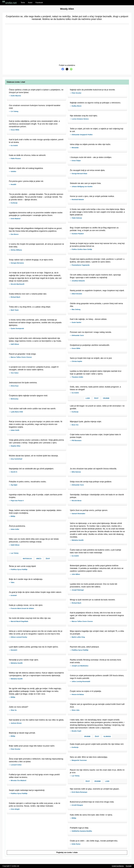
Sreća (39, 559)
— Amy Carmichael (16, 459)
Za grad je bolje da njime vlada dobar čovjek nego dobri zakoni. (35, 592)
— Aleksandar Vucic (77, 335)
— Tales (12, 582)
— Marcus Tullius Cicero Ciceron (20, 357)
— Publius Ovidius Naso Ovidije (81, 249)
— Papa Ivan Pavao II (16, 501)
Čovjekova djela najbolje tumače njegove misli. (28, 396)
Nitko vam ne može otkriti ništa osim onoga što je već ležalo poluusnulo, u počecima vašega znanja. (34, 540)
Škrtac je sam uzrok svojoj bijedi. (23, 566)
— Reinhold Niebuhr (77, 200)
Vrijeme (106, 398)
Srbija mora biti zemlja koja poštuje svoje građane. (91, 482)
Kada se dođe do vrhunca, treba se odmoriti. (27, 155)
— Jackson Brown (15, 723)
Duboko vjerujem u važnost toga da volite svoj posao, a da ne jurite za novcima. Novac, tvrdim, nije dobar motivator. (35, 805)
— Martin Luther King (77, 637)
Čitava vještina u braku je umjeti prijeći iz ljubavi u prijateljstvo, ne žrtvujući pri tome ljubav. (36, 91)
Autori (30, 3)
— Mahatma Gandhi (16, 663)
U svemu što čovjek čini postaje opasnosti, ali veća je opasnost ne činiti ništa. (36, 245)
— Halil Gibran (14, 344)
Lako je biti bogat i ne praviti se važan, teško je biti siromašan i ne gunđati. (97, 407)
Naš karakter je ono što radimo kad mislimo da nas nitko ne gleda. (36, 720)
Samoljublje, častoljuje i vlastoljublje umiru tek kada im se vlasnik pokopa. (97, 496)
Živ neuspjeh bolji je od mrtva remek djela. (88, 170)
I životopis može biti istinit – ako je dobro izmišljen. (91, 157)
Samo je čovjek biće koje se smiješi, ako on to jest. (91, 358)
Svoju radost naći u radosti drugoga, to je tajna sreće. (31, 260)
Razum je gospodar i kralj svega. (23, 354)
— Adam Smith (14, 430)
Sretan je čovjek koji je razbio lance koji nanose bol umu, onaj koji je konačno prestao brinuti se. (97, 245)
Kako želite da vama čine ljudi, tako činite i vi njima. (91, 815)
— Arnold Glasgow (76, 805)
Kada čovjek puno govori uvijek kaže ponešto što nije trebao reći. (97, 744)
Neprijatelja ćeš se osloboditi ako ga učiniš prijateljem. (31, 469)
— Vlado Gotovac (76, 218)
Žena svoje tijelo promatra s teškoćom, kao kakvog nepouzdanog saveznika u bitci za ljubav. (36, 760)
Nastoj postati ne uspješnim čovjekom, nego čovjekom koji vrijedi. (97, 290)
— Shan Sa (13, 710)
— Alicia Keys (14, 386)
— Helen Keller (14, 529)
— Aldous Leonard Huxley (18, 637)
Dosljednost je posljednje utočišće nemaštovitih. (90, 345)
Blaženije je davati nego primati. (22, 733)
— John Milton (75, 574)
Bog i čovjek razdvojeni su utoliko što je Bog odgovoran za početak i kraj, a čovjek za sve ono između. (94, 229)
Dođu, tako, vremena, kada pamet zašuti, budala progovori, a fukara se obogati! (95, 388)
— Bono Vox (74, 425)
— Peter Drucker (76, 93)
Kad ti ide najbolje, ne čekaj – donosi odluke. (89, 319)
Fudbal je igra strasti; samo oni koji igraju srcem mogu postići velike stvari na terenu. (34, 776)
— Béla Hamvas (75, 472)
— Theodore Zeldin (77, 377)
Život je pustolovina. (17, 526)
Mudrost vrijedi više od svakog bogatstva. (26, 168)
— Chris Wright (14, 809)
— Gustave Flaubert (77, 234)
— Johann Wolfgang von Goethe (81, 187)
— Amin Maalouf (15, 219)
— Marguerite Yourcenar (78, 760)
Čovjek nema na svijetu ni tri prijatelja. (86, 691)
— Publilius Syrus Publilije (18, 569)
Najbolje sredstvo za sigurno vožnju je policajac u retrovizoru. (95, 103)
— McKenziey (14, 399)
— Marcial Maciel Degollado (19, 621)
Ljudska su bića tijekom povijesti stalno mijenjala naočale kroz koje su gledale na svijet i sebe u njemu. (96, 372)
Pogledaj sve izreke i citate (67, 852)
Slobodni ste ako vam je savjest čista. (86, 183)
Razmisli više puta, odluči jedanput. (85, 647)
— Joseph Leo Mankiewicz (79, 666)
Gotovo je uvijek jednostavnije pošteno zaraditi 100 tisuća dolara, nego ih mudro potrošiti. (97, 677)
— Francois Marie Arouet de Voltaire (21, 608)
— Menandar (74, 148)
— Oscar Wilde (14, 130)
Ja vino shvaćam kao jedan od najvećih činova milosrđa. (93, 469)
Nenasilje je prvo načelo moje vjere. (24, 660)
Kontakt (129, 866)
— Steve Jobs (75, 710)
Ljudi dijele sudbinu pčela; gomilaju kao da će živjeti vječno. (34, 647)
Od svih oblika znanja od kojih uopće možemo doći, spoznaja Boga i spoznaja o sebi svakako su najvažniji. (95, 276)
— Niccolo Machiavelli (17, 284)
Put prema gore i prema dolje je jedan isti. (26, 181)
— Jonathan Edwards (77, 281)
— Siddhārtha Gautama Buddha (81, 831)
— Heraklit (13, 184)
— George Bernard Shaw (79, 174)
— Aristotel (13, 595)
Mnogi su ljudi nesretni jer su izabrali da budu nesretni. (93, 600)
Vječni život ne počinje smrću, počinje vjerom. (89, 510)
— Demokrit (13, 650)
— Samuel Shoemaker (78, 514)
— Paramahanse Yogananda (80, 265)
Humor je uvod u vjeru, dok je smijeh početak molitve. (92, 196)
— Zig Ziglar (13, 485)
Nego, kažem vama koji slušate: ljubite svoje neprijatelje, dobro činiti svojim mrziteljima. (35, 512)
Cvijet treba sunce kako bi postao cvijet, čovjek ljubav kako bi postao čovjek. (95, 436)
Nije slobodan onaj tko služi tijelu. (84, 116)
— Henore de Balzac (77, 694)
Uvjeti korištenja (118, 866)
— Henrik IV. (13, 472)
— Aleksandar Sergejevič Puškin (81, 135)
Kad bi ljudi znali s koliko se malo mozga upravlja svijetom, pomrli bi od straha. (36, 141)
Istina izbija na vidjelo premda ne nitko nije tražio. (90, 144)
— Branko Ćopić (76, 731)
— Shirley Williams (15, 250)
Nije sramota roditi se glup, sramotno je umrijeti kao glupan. (95, 789)
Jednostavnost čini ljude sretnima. (23, 383)
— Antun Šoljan (75, 161)
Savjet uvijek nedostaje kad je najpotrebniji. (27, 790)
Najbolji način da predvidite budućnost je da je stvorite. (93, 90)
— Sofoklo (13, 171)
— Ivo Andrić (13, 146)
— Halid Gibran (14, 545)
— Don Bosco (14, 234)
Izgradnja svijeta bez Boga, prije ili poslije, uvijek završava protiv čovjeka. (36, 496)
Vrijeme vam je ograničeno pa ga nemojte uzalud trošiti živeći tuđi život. (97, 706)
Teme (23, 3)
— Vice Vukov (14, 373)
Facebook (39, 3)
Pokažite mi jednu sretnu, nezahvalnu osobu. (28, 482)
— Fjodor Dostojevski (16, 328)
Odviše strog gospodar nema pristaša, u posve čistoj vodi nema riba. (96, 305)
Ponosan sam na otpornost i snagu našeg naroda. (91, 332)
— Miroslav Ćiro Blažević (18, 780)
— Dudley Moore (76, 106)
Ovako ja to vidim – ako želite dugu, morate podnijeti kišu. (94, 841)
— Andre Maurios (15, 96)
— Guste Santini (76, 322)
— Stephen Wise (15, 446)
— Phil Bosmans (76, 440)
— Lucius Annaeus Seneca (79, 119)
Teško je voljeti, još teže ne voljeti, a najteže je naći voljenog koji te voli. (97, 130)
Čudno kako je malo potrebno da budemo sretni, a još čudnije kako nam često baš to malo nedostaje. (96, 551)
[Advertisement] (67, 42)
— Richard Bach (15, 297)
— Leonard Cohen (15, 765)
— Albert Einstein (76, 294)
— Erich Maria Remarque (79, 792)
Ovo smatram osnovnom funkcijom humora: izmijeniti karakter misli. (35, 107)
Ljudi (88, 398)
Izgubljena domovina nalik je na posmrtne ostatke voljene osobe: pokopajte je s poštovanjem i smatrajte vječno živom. (36, 214)
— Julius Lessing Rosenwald (80, 681)
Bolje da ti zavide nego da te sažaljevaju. (26, 579)
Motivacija (27, 559)
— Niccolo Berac (76, 501)
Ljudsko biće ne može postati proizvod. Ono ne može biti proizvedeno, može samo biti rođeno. (94, 585)
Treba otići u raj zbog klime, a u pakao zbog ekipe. (30, 307)
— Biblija (12, 516)
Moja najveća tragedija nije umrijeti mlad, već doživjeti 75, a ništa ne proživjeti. (97, 632)
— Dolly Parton (75, 844)
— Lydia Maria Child (16, 412)
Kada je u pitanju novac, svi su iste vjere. (26, 605)
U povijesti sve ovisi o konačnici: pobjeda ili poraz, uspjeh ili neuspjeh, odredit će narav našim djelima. (34, 368)
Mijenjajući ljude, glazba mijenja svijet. (86, 422)
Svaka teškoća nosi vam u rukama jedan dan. (28, 294)
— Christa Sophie (76, 361)
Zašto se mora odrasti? (19, 707)
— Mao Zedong (75, 309)
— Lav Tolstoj (14, 553)
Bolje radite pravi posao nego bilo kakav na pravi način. (32, 746)
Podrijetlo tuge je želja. (79, 828)
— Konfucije (13, 203)
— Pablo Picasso (15, 158)
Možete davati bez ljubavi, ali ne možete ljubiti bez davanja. (34, 456)
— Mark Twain (14, 310)
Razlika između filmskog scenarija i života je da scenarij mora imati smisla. (95, 661)
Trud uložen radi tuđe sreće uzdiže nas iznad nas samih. (32, 409)
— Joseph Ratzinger (77, 590)
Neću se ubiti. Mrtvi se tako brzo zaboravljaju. (89, 757)
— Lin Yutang (14, 111)
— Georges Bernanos (16, 263)
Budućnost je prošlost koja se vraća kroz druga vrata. (92, 802)
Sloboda (107, 736)
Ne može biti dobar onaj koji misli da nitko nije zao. (30, 618)
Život (96, 398)
